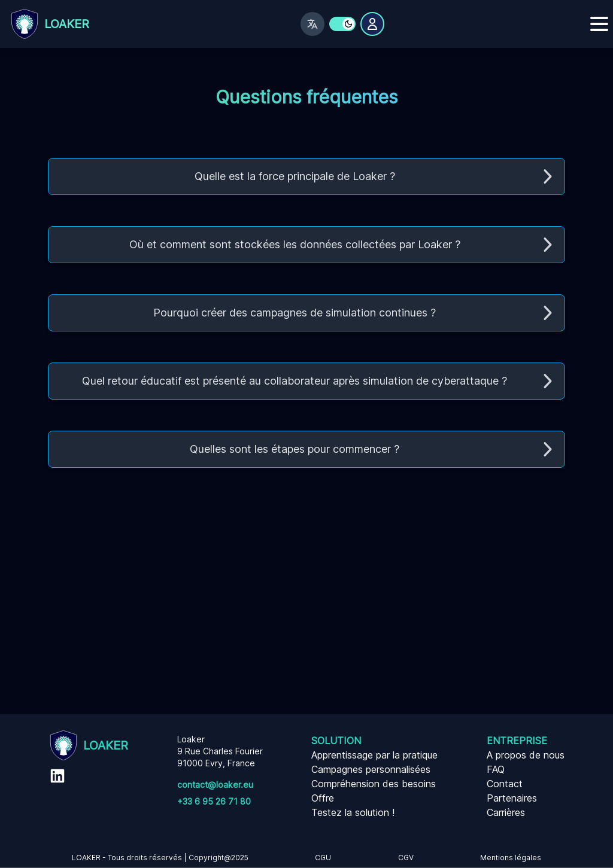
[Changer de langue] (312, 24)
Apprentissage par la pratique (374, 755)
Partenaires (512, 798)
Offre (323, 798)
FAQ (496, 769)
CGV (406, 858)
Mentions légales (511, 858)
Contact (505, 784)
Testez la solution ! (353, 812)
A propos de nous (526, 755)
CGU (323, 858)
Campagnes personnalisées (371, 769)
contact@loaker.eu (215, 785)
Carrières (506, 812)
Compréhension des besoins (374, 784)
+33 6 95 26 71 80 (214, 801)
